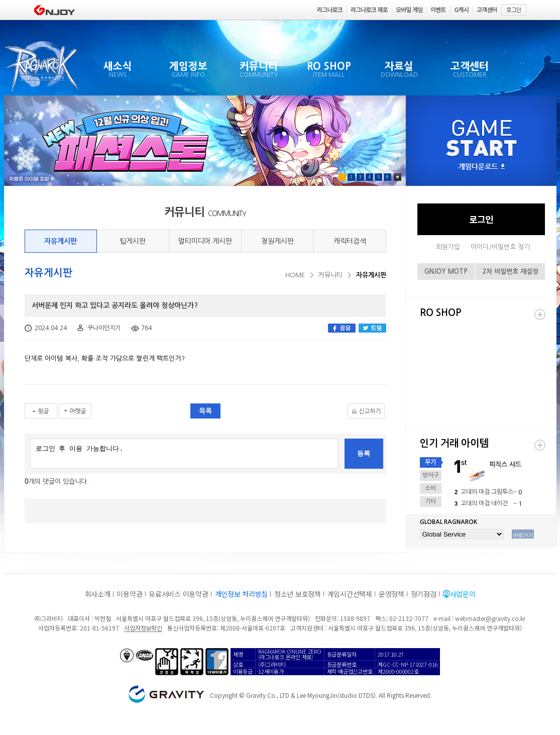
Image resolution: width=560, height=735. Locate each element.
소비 (430, 488)
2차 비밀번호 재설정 (510, 272)
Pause (398, 177)
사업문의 (463, 594)
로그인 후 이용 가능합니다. (184, 454)
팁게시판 (133, 241)
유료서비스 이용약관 (178, 594)
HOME (295, 275)
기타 (430, 501)
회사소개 (98, 594)
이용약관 (129, 594)
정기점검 (424, 594)
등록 (364, 453)
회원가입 (448, 247)
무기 (430, 462)
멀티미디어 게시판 (205, 241)
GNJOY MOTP (446, 272)
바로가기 (523, 535)
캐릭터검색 (350, 241)
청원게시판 (277, 241)
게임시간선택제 (350, 594)
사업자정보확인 (143, 628)
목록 (205, 411)
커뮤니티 (330, 275)
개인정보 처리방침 (241, 594)
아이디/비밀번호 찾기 (500, 247)
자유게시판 (61, 241)
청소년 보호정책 (298, 594)
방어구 (431, 475)
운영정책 (391, 594)
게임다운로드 (482, 167)
